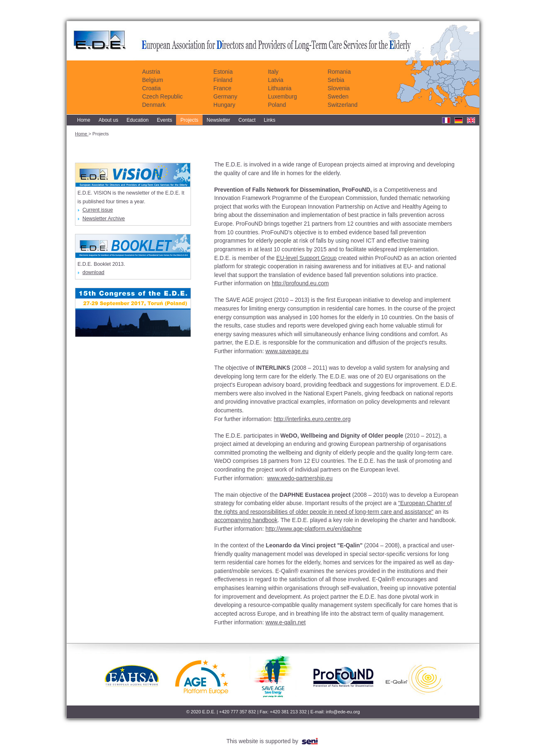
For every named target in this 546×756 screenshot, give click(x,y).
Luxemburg (283, 96)
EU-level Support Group (307, 258)
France (222, 88)
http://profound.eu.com (300, 283)
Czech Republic (162, 96)
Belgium (153, 80)
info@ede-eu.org (343, 712)
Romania (339, 72)
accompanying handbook (246, 520)
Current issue (95, 210)
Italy (273, 72)
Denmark (154, 105)
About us (108, 120)
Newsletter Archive (101, 219)
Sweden (338, 96)
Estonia (223, 72)
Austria (151, 72)
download (91, 272)
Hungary (224, 105)
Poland (277, 105)
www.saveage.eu (287, 351)
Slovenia (339, 88)
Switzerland (343, 105)
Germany (225, 96)
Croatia (151, 88)
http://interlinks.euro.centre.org (312, 419)
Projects (189, 120)
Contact (247, 120)
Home (84, 120)
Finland (223, 80)
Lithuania (280, 88)
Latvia (276, 80)
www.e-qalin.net (286, 622)
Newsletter (219, 120)
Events (165, 120)
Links (270, 120)
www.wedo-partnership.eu (300, 478)
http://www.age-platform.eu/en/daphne (314, 529)
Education (137, 120)
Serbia (336, 80)
